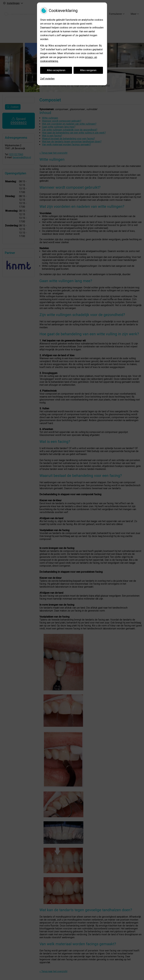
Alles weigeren (88, 70)
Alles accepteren (56, 70)
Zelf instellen (47, 79)
